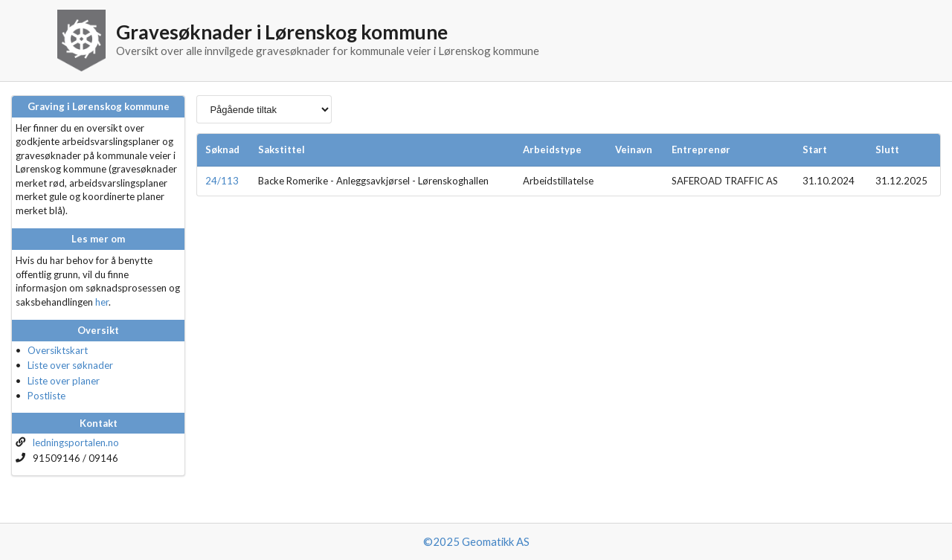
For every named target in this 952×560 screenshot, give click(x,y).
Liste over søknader (70, 365)
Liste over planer (64, 381)
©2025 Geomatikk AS (476, 541)
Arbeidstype (552, 149)
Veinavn (634, 149)
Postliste (46, 396)
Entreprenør (701, 149)
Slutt (887, 149)
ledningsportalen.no (76, 442)
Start (815, 149)
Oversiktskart (58, 350)
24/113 (222, 181)
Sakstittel (282, 149)
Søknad (222, 149)
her (102, 302)
